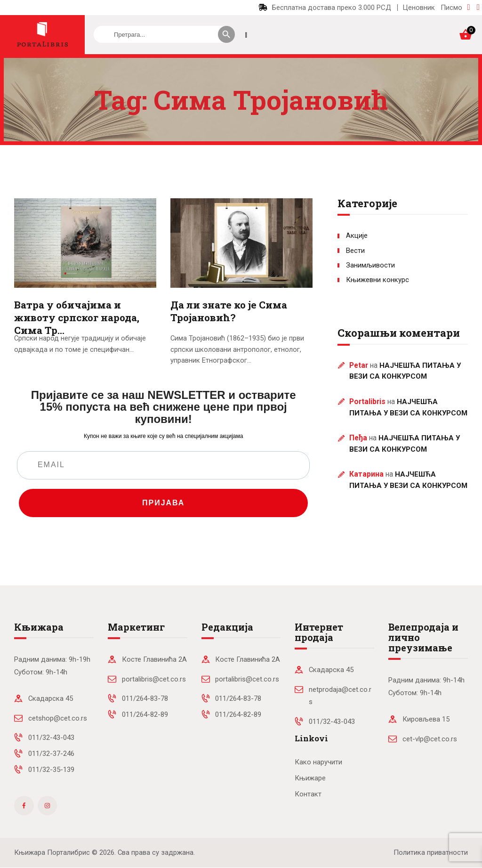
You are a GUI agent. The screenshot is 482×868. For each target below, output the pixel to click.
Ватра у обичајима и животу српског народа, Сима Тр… (77, 318)
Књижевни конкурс (378, 280)
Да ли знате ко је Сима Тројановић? (229, 311)
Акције (357, 235)
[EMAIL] (163, 465)
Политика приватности (431, 852)
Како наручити (318, 762)
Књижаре (310, 778)
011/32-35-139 (51, 770)
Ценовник (419, 8)
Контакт (308, 794)
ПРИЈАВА (163, 503)
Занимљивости (370, 265)
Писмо (451, 8)
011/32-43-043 (51, 738)
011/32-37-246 (51, 754)
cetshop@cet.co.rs (58, 718)
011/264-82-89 (145, 714)
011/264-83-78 (145, 698)
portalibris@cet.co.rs (154, 679)
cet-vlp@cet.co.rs (430, 739)
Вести (355, 251)
